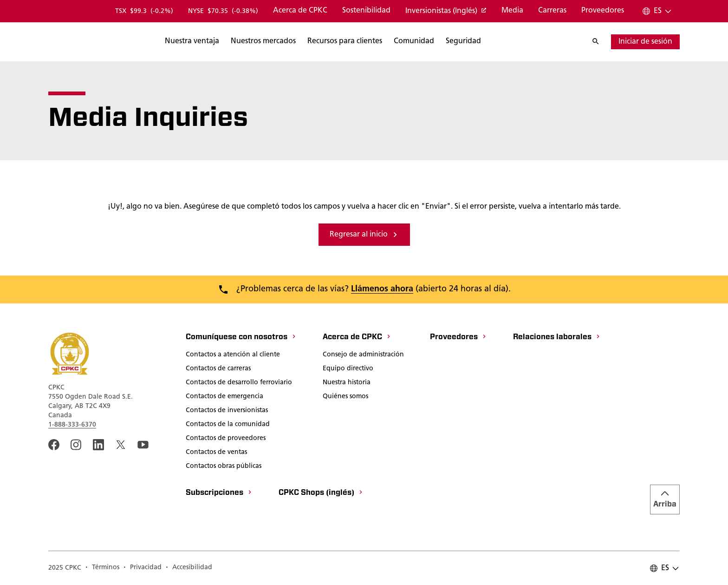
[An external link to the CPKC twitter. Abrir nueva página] (121, 445)
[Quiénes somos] (345, 397)
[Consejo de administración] (363, 355)
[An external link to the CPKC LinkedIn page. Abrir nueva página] (98, 445)
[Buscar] (237, 42)
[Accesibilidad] (189, 568)
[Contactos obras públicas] (224, 467)
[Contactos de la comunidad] (228, 425)
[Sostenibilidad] (366, 11)
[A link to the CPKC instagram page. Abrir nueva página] (76, 445)
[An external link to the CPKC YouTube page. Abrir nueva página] (143, 445)
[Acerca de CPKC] (300, 11)
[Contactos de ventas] (216, 453)
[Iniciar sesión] (645, 42)
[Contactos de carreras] (218, 369)
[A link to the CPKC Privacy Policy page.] (142, 568)
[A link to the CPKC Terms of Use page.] (102, 568)
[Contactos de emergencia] (224, 397)
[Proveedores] (603, 11)
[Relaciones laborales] (557, 338)
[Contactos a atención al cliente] (233, 355)
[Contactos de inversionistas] (227, 411)
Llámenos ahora (382, 289)
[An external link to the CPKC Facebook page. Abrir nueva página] (54, 445)
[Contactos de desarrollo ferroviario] (239, 383)
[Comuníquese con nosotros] (241, 338)
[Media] (512, 11)
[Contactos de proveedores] (226, 439)
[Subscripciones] (219, 493)
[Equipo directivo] (348, 369)
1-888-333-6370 (72, 425)
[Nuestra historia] (347, 383)
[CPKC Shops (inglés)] (321, 493)
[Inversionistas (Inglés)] (446, 12)
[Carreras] (552, 11)
